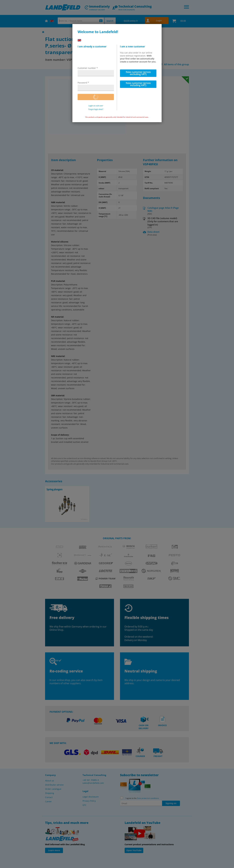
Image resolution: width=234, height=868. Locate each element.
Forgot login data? (96, 109)
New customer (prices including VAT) (138, 84)
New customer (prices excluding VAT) (138, 73)
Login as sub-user (96, 106)
